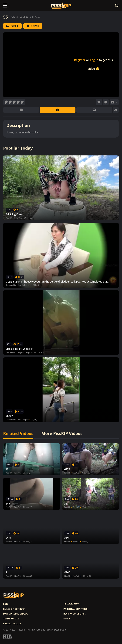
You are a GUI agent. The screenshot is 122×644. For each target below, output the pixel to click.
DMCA (67, 619)
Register (80, 60)
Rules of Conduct (14, 609)
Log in (94, 60)
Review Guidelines (75, 614)
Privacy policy (12, 624)
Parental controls (75, 609)
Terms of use (11, 619)
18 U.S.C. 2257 (71, 604)
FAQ (5, 604)
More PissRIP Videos (62, 434)
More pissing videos (16, 614)
